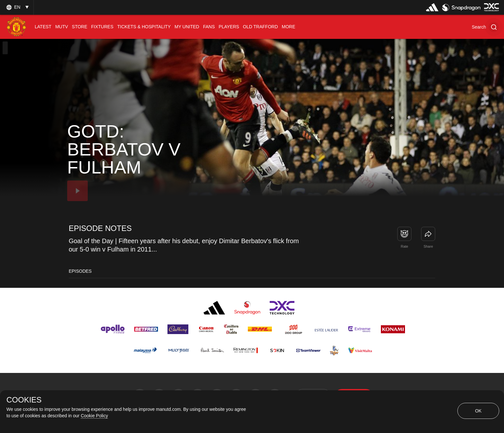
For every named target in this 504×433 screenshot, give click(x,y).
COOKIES (24, 400)
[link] (428, 234)
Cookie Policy (94, 416)
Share (428, 246)
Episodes (80, 271)
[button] (485, 27)
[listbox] (17, 7)
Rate (405, 246)
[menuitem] (43, 27)
